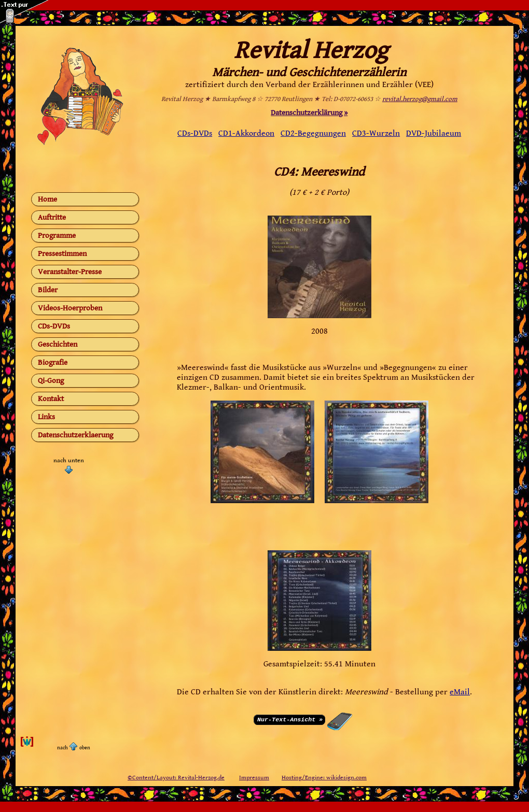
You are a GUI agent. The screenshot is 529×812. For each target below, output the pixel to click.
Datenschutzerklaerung (75, 435)
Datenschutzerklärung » (309, 113)
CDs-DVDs (54, 326)
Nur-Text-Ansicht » (290, 719)
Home (47, 199)
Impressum (254, 778)
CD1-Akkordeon (246, 133)
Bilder (48, 290)
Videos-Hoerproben (70, 308)
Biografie (53, 362)
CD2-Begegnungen (313, 133)
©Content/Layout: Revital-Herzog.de (176, 778)
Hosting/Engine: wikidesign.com (324, 778)
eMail (460, 692)
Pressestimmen (62, 254)
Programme (57, 236)
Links (46, 417)
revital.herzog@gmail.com (420, 99)
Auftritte (52, 217)
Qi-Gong (51, 381)
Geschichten (58, 344)
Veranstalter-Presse (70, 272)
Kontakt (51, 399)
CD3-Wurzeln (376, 133)
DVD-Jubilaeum (434, 133)
